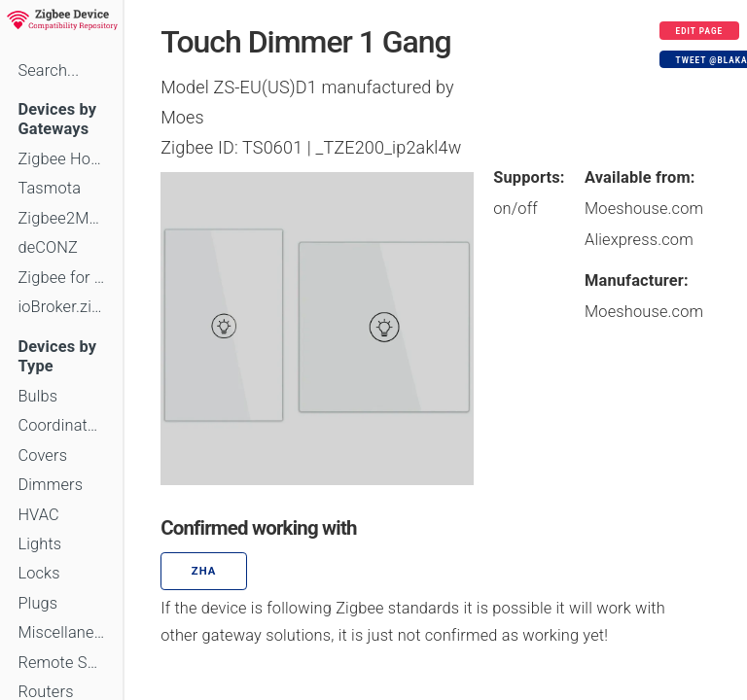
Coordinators (61, 425)
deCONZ (48, 247)
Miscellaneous (61, 632)
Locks (38, 573)
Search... (48, 70)
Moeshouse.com (644, 209)
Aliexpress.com (639, 240)
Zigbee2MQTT (61, 218)
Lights (39, 544)
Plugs (37, 603)
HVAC (38, 515)
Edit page (700, 31)
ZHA (204, 571)
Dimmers (50, 485)
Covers (42, 455)
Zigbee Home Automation (61, 159)
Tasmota (49, 188)
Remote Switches (61, 663)
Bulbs (37, 396)
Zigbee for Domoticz (61, 278)
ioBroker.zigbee (61, 307)
